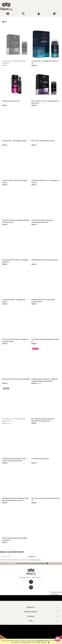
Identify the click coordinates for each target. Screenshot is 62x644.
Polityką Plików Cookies (42, 641)
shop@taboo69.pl (26, 577)
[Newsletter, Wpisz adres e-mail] (14, 556)
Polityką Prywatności (35, 560)
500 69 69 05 (37, 577)
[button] (8, 14)
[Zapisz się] (32, 556)
